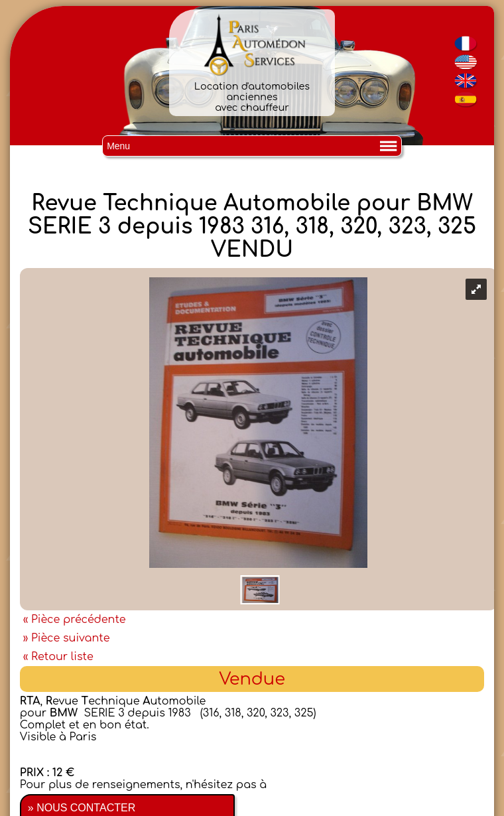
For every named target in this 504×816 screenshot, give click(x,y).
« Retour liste (58, 657)
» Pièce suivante (67, 638)
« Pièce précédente (75, 620)
